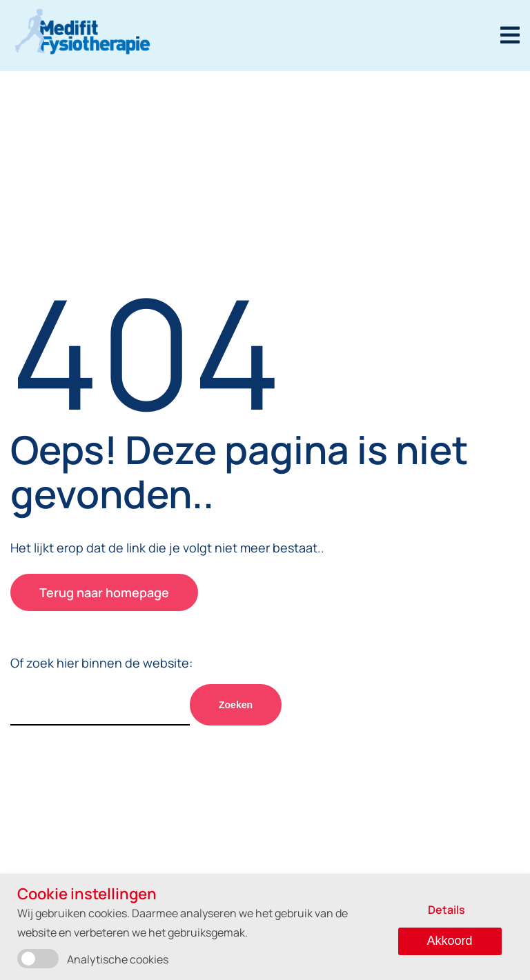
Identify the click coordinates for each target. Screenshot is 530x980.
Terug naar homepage (104, 592)
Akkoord (450, 941)
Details (446, 910)
